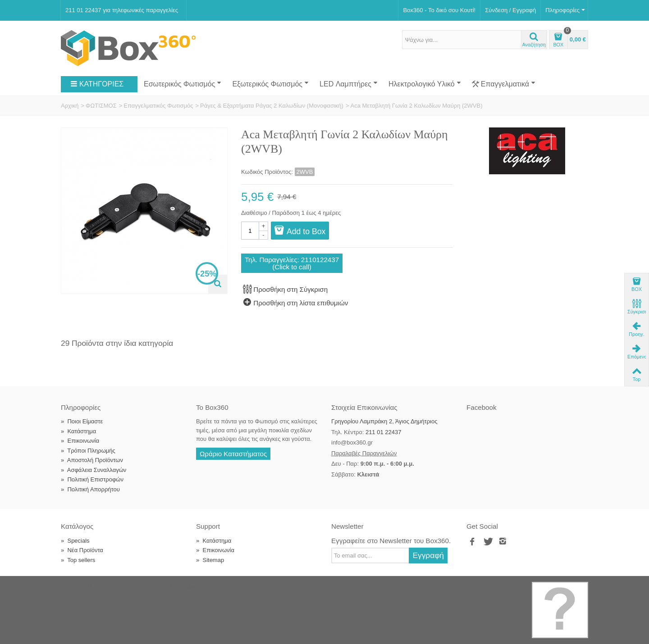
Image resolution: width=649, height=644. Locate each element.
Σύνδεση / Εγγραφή (510, 10)
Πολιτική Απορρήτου (90, 489)
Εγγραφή (428, 555)
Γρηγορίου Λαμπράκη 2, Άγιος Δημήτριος (384, 421)
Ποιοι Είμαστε (82, 421)
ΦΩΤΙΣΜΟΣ (101, 106)
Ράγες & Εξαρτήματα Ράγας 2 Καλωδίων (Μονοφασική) (272, 106)
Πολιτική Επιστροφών (92, 479)
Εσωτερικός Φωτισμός (183, 84)
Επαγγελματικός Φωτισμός (158, 106)
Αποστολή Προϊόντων (92, 460)
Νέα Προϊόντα (82, 550)
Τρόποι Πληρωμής (88, 451)
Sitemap (210, 560)
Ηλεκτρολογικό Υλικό (425, 84)
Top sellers (78, 560)
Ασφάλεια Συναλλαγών (94, 470)
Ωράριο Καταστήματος (233, 454)
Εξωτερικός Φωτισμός (270, 84)
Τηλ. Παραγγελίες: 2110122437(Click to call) (292, 263)
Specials (75, 541)
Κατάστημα (78, 431)
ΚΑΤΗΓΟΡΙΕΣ (97, 84)
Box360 (118, 586)
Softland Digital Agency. (209, 586)
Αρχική (70, 106)
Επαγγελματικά (504, 84)
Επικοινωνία (80, 441)
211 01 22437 (384, 432)
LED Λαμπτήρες (349, 84)
